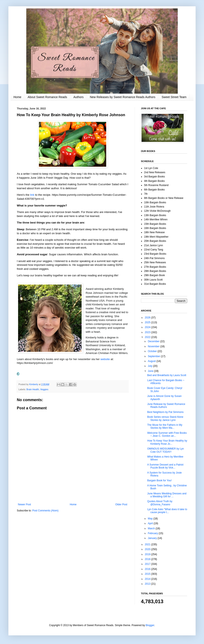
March (152, 528)
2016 (148, 569)
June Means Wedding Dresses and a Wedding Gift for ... (167, 495)
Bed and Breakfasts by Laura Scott (167, 375)
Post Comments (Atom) (45, 511)
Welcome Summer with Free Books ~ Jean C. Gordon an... (167, 434)
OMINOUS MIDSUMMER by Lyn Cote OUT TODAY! (166, 450)
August (152, 361)
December (154, 341)
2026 (148, 318)
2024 (148, 327)
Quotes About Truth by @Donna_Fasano (160, 503)
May (151, 519)
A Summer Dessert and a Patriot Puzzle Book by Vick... (165, 466)
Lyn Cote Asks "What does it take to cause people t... (167, 511)
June (151, 371)
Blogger (150, 625)
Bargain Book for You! (159, 480)
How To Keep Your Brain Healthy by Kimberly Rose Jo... (167, 442)
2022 (148, 337)
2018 (148, 559)
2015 (148, 574)
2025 (148, 322)
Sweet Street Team (174, 97)
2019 (148, 554)
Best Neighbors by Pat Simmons (165, 412)
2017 (148, 564)
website (106, 359)
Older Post (121, 504)
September (154, 356)
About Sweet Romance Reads (47, 97)
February (153, 533)
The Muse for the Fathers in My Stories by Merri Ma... (165, 426)
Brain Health (33, 389)
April (151, 523)
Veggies (44, 389)
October (153, 351)
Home (17, 97)
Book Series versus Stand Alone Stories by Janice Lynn (165, 418)
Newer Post (24, 504)
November (154, 346)
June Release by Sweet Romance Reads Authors (166, 406)
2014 (148, 579)
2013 (148, 584)
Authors (78, 97)
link (32, 195)
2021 (148, 544)
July (150, 366)
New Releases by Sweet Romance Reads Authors (123, 97)
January (153, 538)
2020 (148, 549)
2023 (148, 332)
